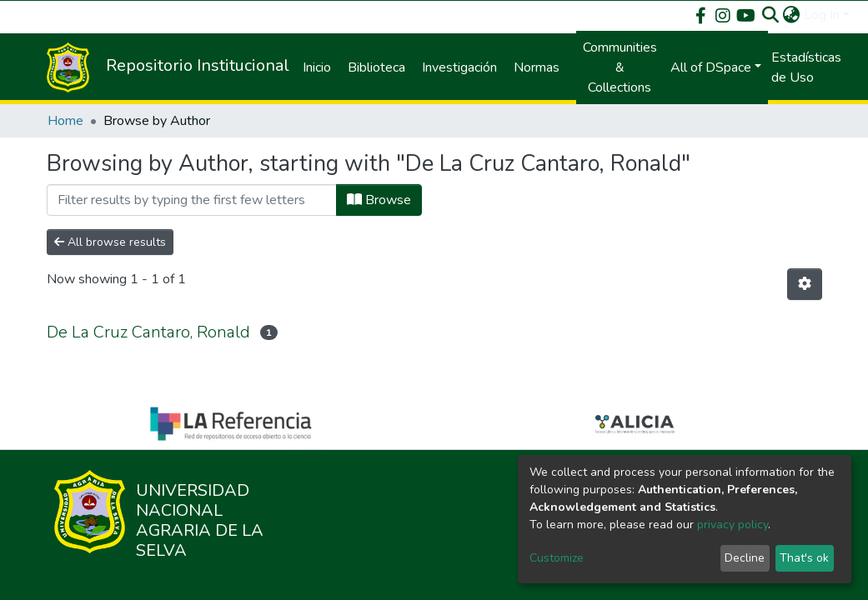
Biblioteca (376, 67)
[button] (792, 15)
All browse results (110, 242)
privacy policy (733, 525)
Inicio (317, 67)
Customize (557, 558)
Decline (745, 558)
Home (65, 121)
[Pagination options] (805, 284)
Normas (537, 67)
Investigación (459, 67)
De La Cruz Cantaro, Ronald (148, 332)
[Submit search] (771, 15)
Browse (379, 200)
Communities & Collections (620, 67)
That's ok (804, 558)
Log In (822, 15)
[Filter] (192, 200)
